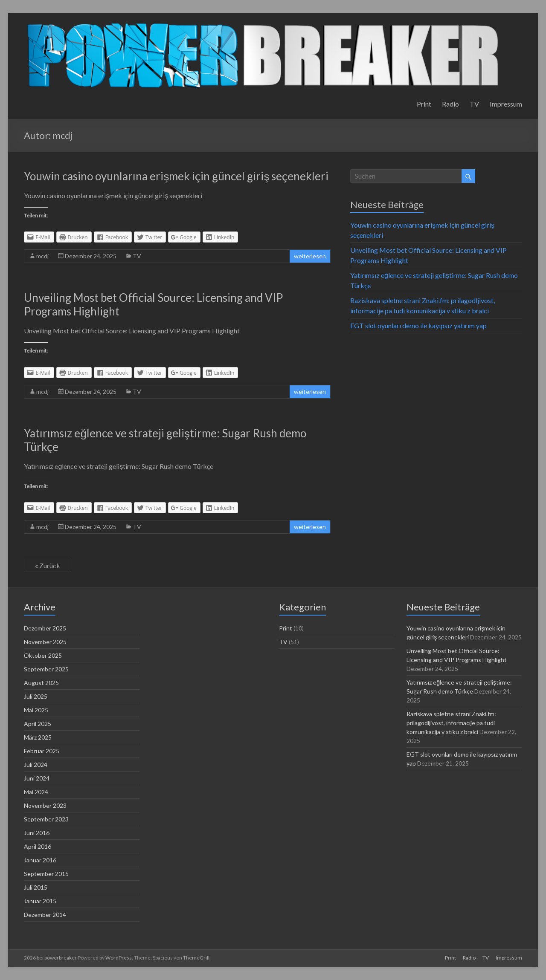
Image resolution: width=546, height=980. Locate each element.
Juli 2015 (36, 887)
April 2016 (38, 846)
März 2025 (38, 737)
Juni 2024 (37, 778)
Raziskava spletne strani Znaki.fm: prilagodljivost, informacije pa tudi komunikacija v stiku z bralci (451, 723)
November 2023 (45, 805)
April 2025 (38, 724)
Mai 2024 (36, 792)
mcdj (42, 256)
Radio (450, 104)
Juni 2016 (37, 833)
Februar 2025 (42, 751)
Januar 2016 (40, 860)
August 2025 (41, 683)
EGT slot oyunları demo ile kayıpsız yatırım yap (418, 325)
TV (474, 104)
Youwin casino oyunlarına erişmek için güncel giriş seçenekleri (176, 176)
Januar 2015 (40, 901)
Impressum (506, 104)
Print (424, 104)
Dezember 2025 (45, 628)
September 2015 (46, 874)
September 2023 (46, 819)
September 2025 (46, 669)
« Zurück (48, 565)
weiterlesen (310, 256)
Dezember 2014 (45, 915)
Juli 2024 (36, 765)
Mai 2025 (36, 710)
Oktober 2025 (43, 655)
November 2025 (45, 642)
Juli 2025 (36, 696)
